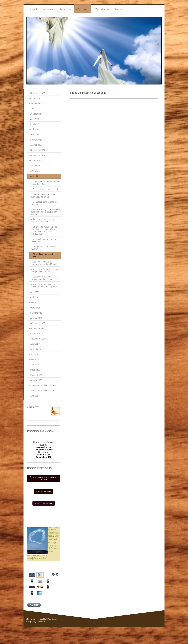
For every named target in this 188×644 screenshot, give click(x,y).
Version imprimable (36, 619)
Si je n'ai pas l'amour (44, 503)
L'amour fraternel (44, 491)
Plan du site (52, 619)
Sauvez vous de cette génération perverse (44, 478)
